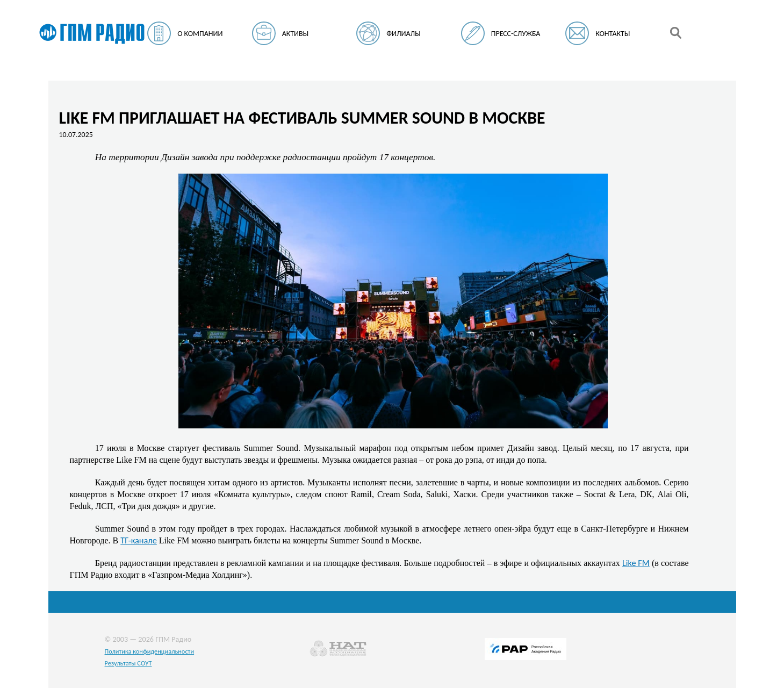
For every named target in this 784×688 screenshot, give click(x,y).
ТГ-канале (139, 540)
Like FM (636, 563)
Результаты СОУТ (128, 663)
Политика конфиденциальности (150, 651)
